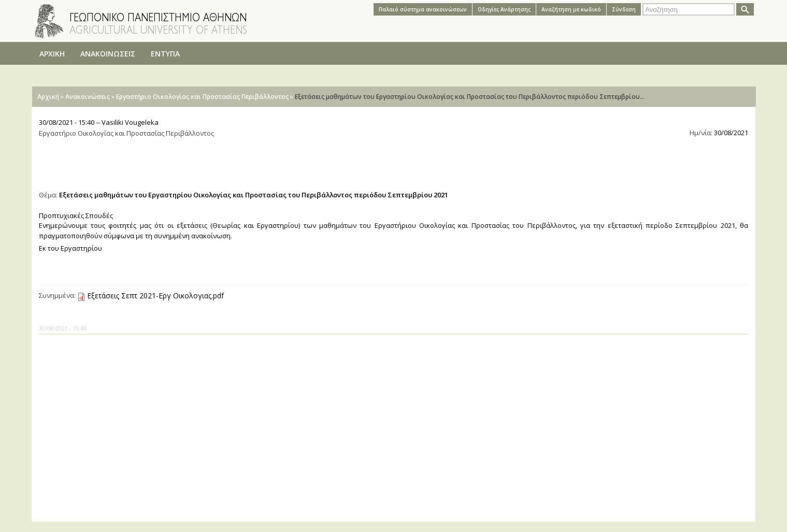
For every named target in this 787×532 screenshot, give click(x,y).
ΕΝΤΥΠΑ (165, 54)
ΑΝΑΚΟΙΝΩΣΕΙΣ (108, 54)
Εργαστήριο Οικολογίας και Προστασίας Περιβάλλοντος (202, 97)
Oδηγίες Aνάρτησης (504, 9)
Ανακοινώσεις (88, 97)
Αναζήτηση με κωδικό (571, 9)
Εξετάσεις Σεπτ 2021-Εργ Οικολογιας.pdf (155, 296)
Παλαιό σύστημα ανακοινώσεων (423, 9)
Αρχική (48, 97)
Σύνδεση (624, 9)
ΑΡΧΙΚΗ (52, 54)
